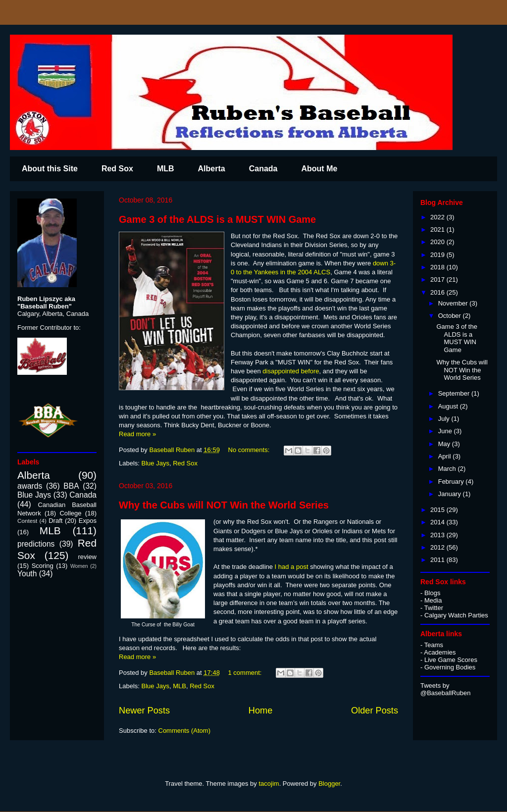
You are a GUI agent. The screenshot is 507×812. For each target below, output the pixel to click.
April (446, 456)
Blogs (432, 593)
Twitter (434, 608)
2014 (438, 522)
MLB (166, 169)
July (445, 419)
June (446, 431)
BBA (71, 486)
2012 (438, 547)
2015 (438, 510)
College (70, 513)
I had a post (292, 567)
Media (433, 600)
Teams (434, 645)
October (451, 316)
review (87, 557)
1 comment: (246, 673)
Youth (27, 574)
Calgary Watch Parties (456, 615)
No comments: (250, 450)
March (448, 469)
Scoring (43, 566)
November (454, 303)
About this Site (50, 169)
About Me (319, 169)
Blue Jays (155, 463)
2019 (438, 255)
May (445, 444)
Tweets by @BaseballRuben (445, 689)
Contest (27, 521)
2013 (438, 535)
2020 (438, 242)
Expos (88, 521)
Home (261, 710)
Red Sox (117, 169)
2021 (438, 229)
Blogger (329, 784)
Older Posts (375, 710)
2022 (438, 217)
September (455, 393)
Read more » (137, 434)
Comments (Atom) (184, 731)
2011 (438, 560)
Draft (55, 521)
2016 (438, 292)
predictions (36, 544)
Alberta (212, 169)
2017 (438, 279)
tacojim (269, 784)
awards (30, 486)
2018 (438, 267)
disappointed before (290, 371)
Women (79, 566)
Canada (263, 169)
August (449, 406)
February (452, 482)
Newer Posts (144, 710)
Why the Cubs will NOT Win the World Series (224, 505)
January (451, 494)
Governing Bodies (450, 667)
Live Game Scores (451, 660)
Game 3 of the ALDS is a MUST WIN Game (217, 219)
